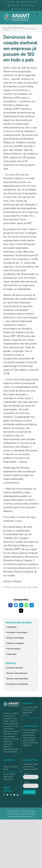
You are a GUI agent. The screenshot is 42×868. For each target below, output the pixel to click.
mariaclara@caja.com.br (13, 772)
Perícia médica (14, 649)
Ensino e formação (15, 638)
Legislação (12, 627)
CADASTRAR (29, 792)
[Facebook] (4, 795)
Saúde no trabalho (33, 587)
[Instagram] (11, 795)
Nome (26, 773)
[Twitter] (8, 795)
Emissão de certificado (17, 684)
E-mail (27, 782)
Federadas (12, 654)
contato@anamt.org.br (31, 718)
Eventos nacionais (15, 668)
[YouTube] (14, 795)
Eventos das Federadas (17, 678)
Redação (9, 587)
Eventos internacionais (17, 673)
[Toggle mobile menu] (37, 14)
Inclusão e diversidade (17, 632)
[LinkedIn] (18, 795)
